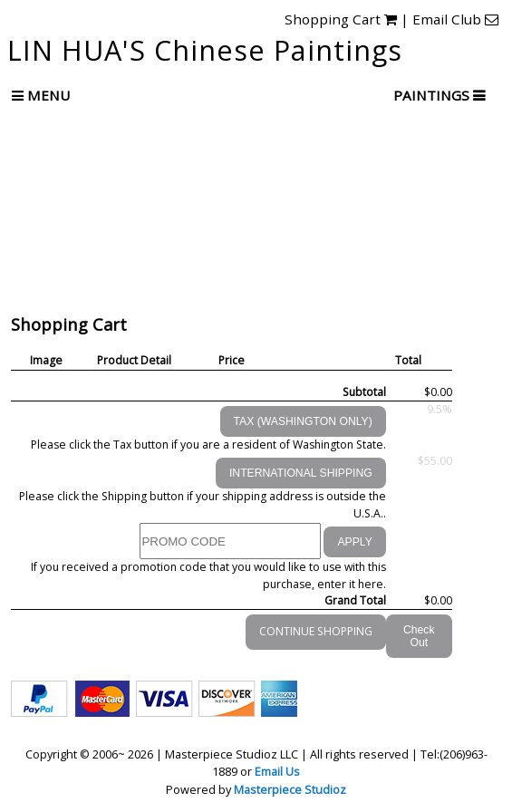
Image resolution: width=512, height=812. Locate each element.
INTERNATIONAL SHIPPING (301, 473)
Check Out (419, 636)
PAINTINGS (433, 95)
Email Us (277, 771)
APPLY (354, 542)
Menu (41, 95)
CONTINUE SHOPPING (316, 631)
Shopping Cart (341, 19)
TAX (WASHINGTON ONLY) (303, 421)
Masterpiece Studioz (290, 789)
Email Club (455, 19)
